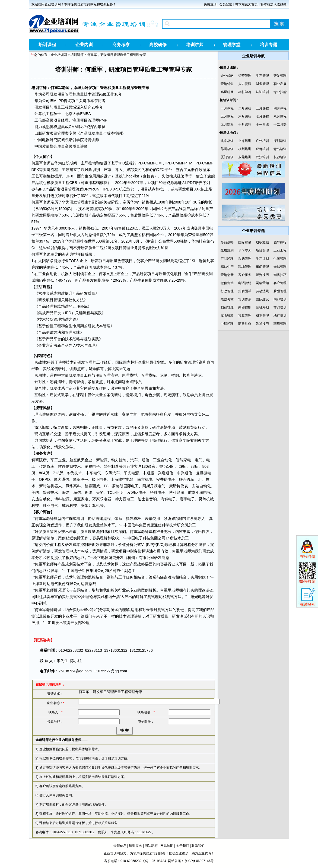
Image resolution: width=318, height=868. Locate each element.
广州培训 (262, 141)
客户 (144, 261)
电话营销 (245, 283)
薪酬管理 (280, 291)
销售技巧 (280, 275)
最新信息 (120, 846)
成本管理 (103, 326)
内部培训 (280, 299)
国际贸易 (245, 242)
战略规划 (227, 250)
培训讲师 (195, 45)
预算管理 (245, 316)
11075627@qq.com (110, 671)
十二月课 (280, 125)
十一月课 (262, 125)
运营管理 (245, 76)
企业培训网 (59, 55)
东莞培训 (245, 157)
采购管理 (245, 259)
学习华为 (245, 250)
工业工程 (280, 250)
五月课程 (227, 116)
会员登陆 (226, 4)
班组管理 (280, 324)
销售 (145, 202)
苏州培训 (227, 149)
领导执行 (280, 242)
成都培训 (262, 149)
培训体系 (245, 299)
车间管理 (262, 267)
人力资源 (245, 84)
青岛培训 (280, 149)
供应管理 (280, 259)
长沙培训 (280, 157)
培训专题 (269, 45)
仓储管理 (280, 267)
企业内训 (84, 45)
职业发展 (280, 84)
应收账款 (227, 316)
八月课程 (280, 116)
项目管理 (100, 88)
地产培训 (280, 316)
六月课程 (245, 116)
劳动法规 (262, 291)
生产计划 (262, 259)
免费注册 (210, 4)
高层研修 (227, 92)
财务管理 (262, 84)
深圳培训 (280, 141)
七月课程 (262, 116)
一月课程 (227, 108)
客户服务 (245, 275)
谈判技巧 (262, 275)
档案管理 (227, 307)
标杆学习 (245, 92)
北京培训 (227, 141)
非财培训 (280, 307)
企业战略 (227, 76)
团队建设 (262, 299)
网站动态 (151, 846)
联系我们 (198, 846)
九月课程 (227, 125)
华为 (81, 88)
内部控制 (245, 307)
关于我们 (183, 846)
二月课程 (245, 108)
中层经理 (227, 324)
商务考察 (121, 45)
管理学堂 (232, 45)
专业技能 (280, 92)
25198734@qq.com (75, 671)
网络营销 (262, 283)
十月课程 (245, 125)
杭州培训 (245, 149)
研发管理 (280, 76)
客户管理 (280, 283)
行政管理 (227, 291)
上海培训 (245, 141)
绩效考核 (227, 299)
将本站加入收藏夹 (274, 4)
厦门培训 (227, 157)
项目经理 (61, 120)
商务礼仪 (245, 324)
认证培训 (262, 92)
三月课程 (262, 108)
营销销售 (227, 84)
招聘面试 (245, 291)
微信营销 (227, 283)
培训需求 (135, 846)
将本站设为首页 (246, 4)
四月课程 (280, 108)
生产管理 (262, 76)
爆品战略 (227, 242)
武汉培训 (262, 157)
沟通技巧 (262, 324)
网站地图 (167, 846)
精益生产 (227, 267)
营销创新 (227, 275)
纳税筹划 (262, 307)
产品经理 (46, 306)
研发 (88, 88)
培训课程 (47, 45)
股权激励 (262, 242)
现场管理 (245, 267)
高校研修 (158, 45)
